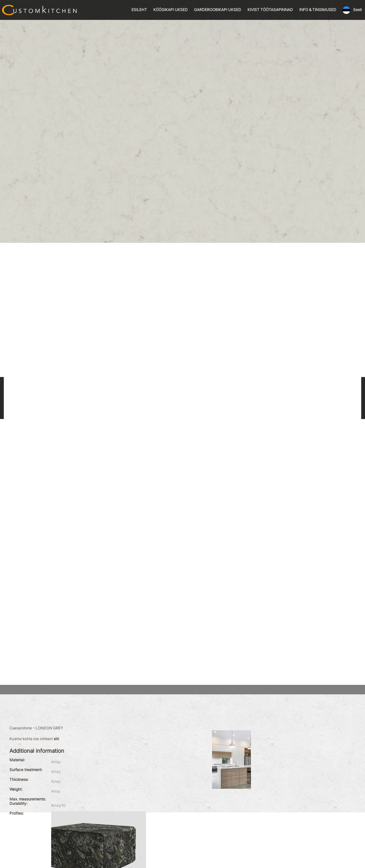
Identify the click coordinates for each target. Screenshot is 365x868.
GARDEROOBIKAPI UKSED (218, 10)
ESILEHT (139, 10)
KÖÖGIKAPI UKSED (170, 10)
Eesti (358, 10)
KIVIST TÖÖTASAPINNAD (270, 10)
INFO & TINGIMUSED (318, 10)
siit (56, 739)
